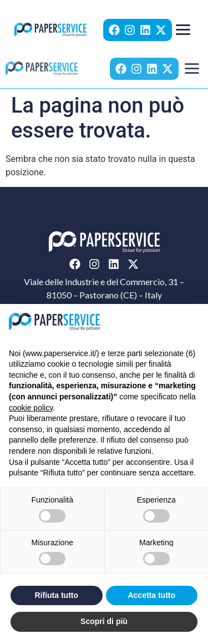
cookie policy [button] (31, 408)
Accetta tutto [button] (151, 595)
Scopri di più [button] (104, 621)
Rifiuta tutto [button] (56, 595)
